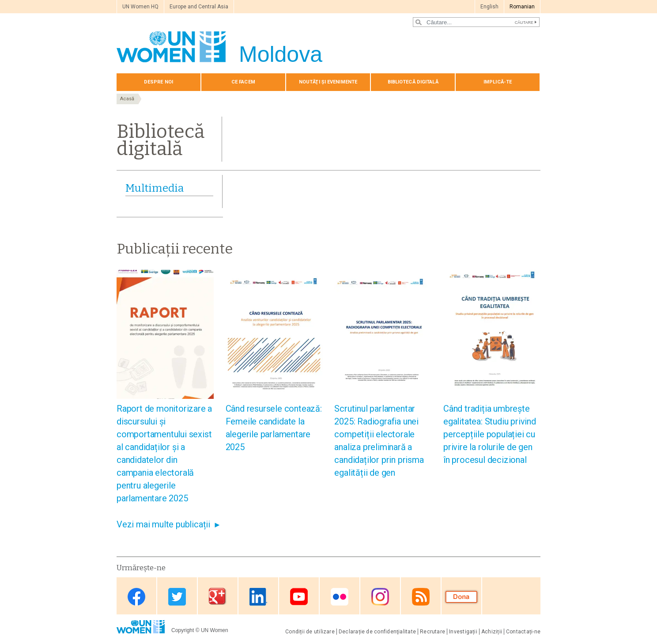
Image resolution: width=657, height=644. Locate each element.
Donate (461, 597)
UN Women (215, 630)
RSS (421, 597)
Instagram (380, 597)
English (489, 7)
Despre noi (159, 82)
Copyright (183, 630)
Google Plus (218, 597)
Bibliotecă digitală (413, 82)
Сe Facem (243, 82)
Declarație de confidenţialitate (377, 632)
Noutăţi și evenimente (328, 82)
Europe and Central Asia (199, 7)
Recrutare (432, 632)
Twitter (177, 597)
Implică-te (498, 82)
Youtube (299, 597)
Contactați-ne (523, 632)
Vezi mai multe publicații (163, 524)
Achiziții (492, 632)
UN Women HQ (140, 7)
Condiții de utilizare (310, 632)
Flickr (340, 597)
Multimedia (155, 188)
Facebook (136, 597)
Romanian (522, 7)
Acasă (127, 99)
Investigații (463, 632)
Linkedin (258, 597)
